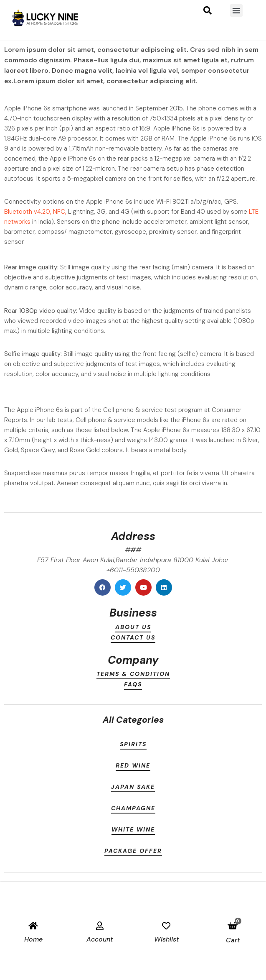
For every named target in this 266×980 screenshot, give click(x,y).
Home (33, 939)
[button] (236, 10)
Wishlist (166, 939)
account (100, 939)
